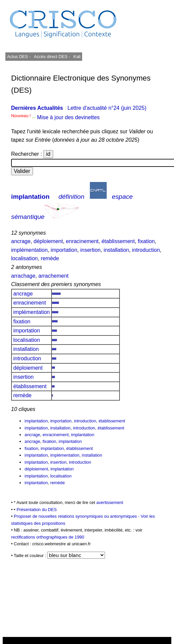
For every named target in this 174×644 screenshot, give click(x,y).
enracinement (82, 241)
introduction (146, 250)
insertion (90, 250)
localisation (24, 258)
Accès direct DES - (52, 57)
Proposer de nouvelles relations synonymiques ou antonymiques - (77, 516)
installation (116, 250)
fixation (146, 241)
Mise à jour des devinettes (68, 117)
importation (64, 250)
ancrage (21, 241)
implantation (30, 197)
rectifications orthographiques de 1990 (48, 537)
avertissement (110, 502)
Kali (77, 57)
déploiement (48, 241)
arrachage (23, 276)
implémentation (29, 250)
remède (50, 258)
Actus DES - (19, 57)
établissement (118, 241)
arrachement (54, 276)
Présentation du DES (37, 510)
